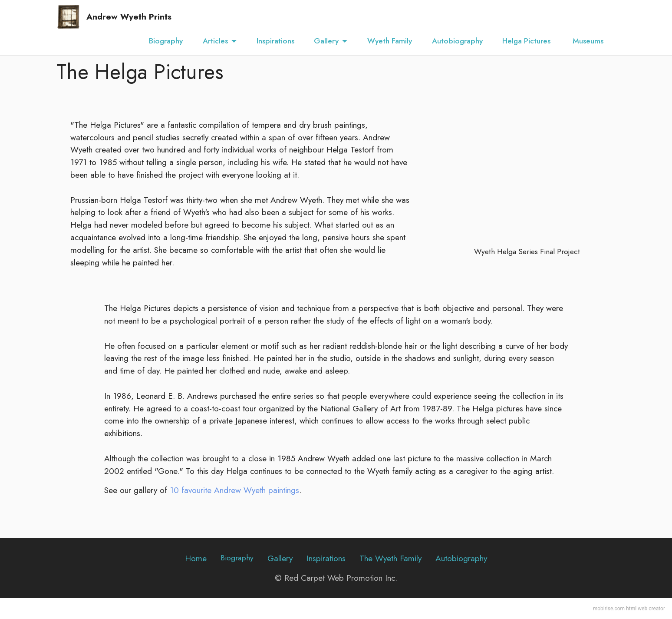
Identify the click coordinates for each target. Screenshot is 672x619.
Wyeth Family (390, 41)
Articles (215, 41)
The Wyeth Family (390, 558)
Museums (589, 41)
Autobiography (457, 41)
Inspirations (275, 41)
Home (196, 558)
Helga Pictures (527, 41)
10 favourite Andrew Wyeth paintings (234, 490)
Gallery (326, 41)
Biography (166, 41)
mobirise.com (609, 609)
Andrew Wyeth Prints (129, 17)
